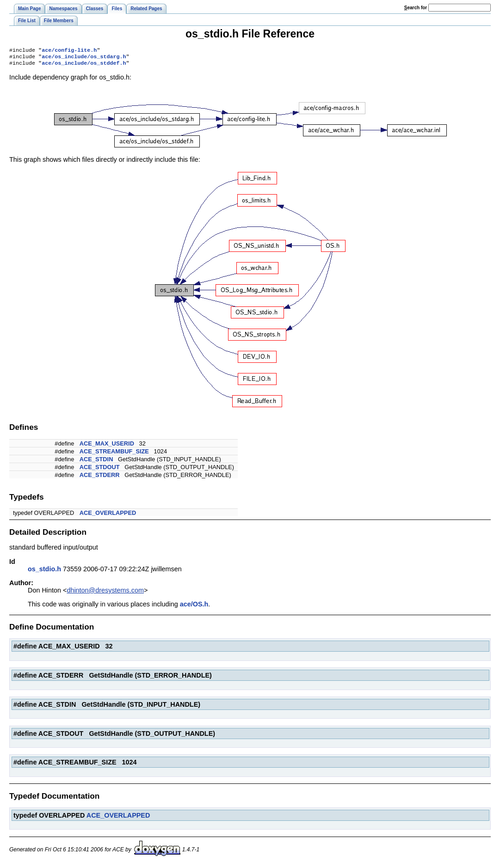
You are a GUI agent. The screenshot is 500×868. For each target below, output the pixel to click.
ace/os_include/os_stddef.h (84, 66)
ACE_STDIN (96, 462)
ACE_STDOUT (100, 470)
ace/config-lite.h (69, 51)
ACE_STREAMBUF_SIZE (114, 454)
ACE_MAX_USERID (107, 446)
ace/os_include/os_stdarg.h (84, 58)
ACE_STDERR (100, 478)
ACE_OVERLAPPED (108, 516)
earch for (416, 8)
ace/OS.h (194, 607)
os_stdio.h (44, 572)
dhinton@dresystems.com (105, 593)
